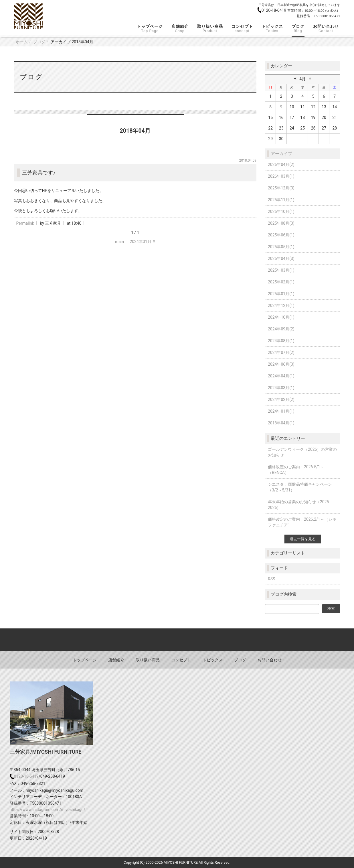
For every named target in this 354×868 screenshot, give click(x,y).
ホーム (22, 42)
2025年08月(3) (281, 223)
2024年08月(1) (281, 341)
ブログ (298, 29)
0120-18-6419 (274, 10)
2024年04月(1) (281, 376)
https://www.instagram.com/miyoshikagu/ (48, 810)
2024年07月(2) (281, 352)
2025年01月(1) (281, 294)
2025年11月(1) (281, 200)
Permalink (25, 223)
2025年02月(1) (281, 282)
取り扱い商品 (210, 29)
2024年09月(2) (281, 329)
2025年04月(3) (281, 258)
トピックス (272, 29)
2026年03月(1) (281, 176)
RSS (271, 579)
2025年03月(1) (281, 270)
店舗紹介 (180, 29)
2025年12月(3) (281, 188)
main (119, 242)
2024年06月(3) (281, 364)
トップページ (150, 29)
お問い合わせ (326, 29)
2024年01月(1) (281, 411)
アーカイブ (281, 154)
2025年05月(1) (281, 247)
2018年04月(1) (281, 423)
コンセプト (242, 29)
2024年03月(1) (281, 388)
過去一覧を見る (303, 539)
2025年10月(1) (281, 211)
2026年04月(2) (281, 164)
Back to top (177, 640)
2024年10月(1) (281, 317)
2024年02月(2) (281, 399)
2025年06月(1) (281, 235)
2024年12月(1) (281, 305)
